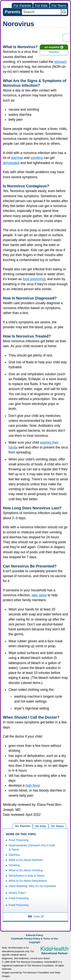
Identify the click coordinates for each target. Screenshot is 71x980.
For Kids (41, 6)
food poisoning (34, 279)
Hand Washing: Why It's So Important (32, 886)
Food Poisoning (19, 840)
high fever (33, 785)
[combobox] (41, 12)
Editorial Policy (34, 935)
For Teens (59, 6)
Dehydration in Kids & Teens (27, 876)
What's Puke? (17, 893)
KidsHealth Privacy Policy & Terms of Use (35, 939)
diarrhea (17, 158)
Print (39, 916)
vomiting (37, 158)
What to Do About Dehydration (28, 881)
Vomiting (14, 865)
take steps (39, 595)
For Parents (22, 6)
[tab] (57, 826)
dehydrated (11, 163)
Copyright (35, 942)
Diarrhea (14, 855)
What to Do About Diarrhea (26, 860)
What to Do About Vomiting (26, 870)
